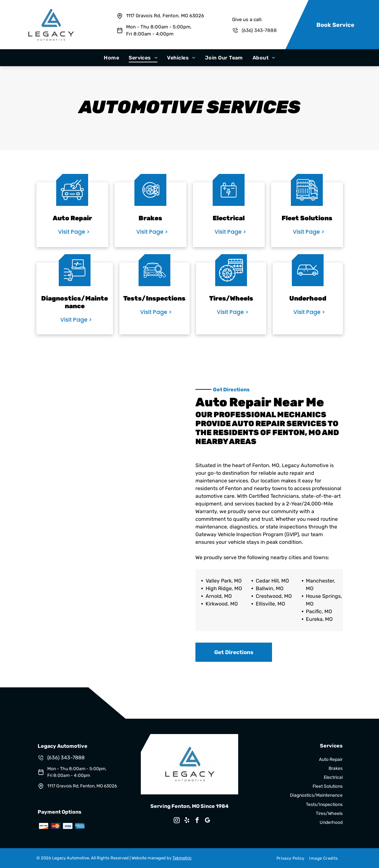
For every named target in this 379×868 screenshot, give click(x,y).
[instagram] (177, 821)
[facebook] (197, 821)
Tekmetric (182, 858)
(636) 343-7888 (259, 30)
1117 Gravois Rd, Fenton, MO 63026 (165, 16)
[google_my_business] (207, 821)
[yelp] (187, 821)
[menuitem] (111, 58)
